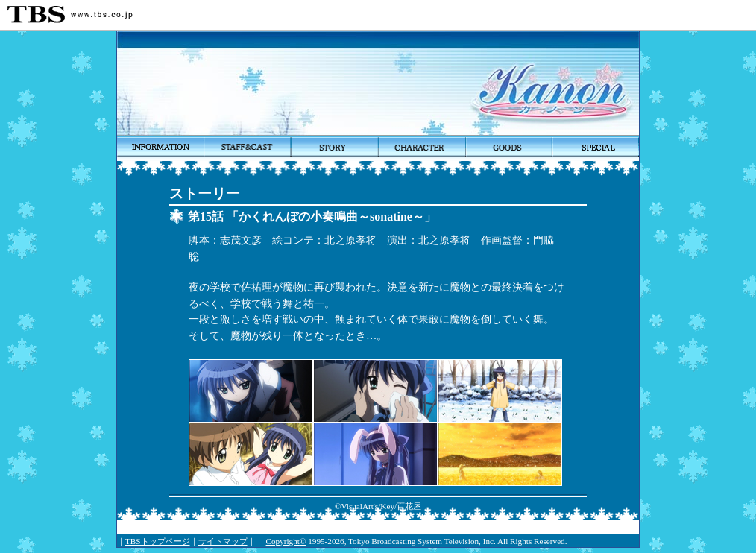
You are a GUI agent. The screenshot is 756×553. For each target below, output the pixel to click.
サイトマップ (223, 541)
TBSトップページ (158, 541)
